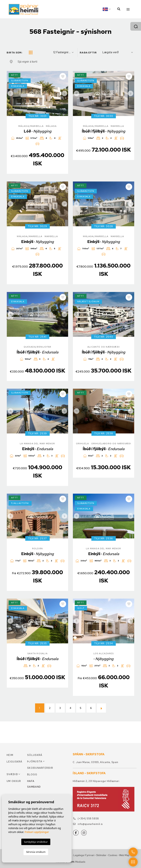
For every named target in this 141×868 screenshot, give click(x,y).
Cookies (113, 855)
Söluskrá (35, 755)
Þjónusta (35, 761)
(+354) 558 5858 (86, 819)
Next (64, 93)
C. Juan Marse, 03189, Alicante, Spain (95, 762)
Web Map (124, 855)
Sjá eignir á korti (27, 62)
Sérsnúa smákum (36, 852)
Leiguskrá (15, 762)
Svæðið (12, 774)
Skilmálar (101, 855)
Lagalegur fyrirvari (84, 855)
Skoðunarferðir (37, 768)
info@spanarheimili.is (88, 824)
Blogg (32, 775)
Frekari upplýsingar (37, 832)
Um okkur (14, 781)
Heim (10, 755)
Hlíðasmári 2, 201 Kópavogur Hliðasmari (96, 781)
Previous (10, 93)
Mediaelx (80, 862)
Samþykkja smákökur (36, 842)
